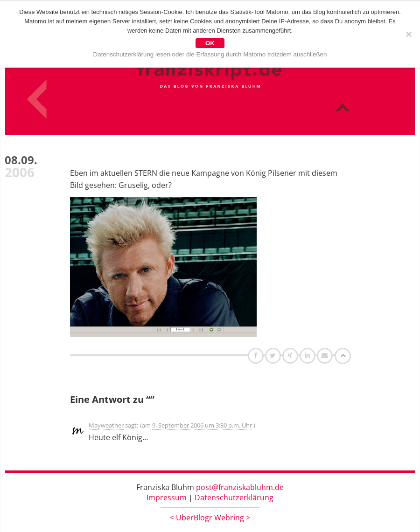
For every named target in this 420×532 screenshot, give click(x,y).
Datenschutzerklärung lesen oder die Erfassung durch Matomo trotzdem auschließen (210, 54)
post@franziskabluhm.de (240, 487)
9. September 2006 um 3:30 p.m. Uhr (202, 425)
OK (210, 43)
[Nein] (408, 34)
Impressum (167, 497)
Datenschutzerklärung (234, 497)
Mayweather (106, 425)
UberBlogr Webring (210, 518)
